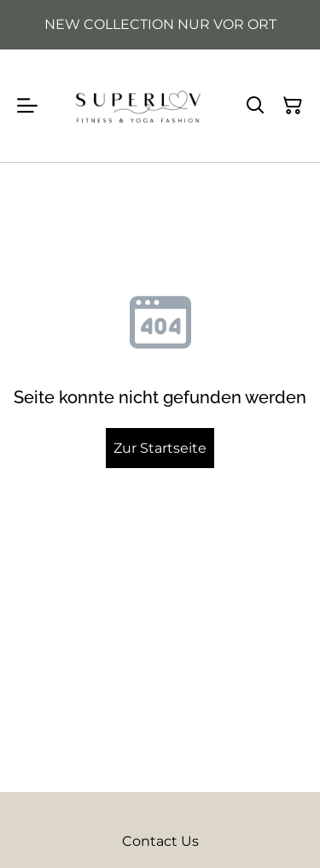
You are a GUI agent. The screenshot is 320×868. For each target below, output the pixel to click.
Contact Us (160, 841)
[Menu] (27, 106)
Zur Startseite (160, 448)
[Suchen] (255, 106)
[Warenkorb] (293, 106)
